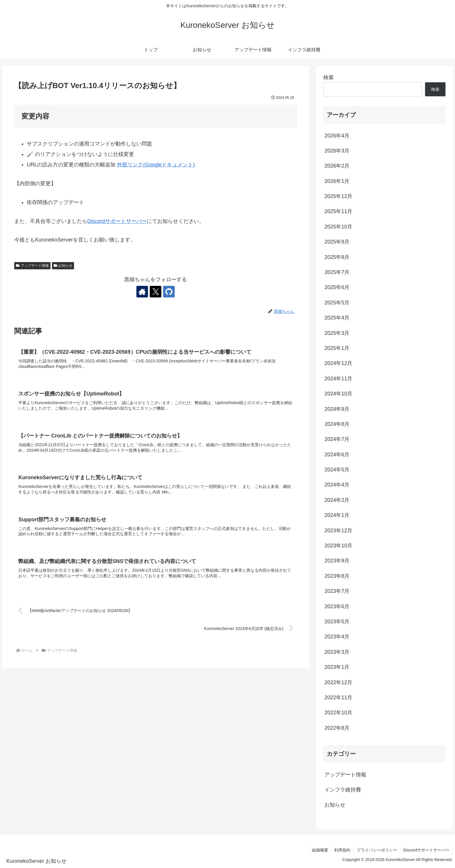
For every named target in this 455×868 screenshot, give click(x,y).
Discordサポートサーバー (117, 221)
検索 (328, 77)
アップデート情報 (32, 266)
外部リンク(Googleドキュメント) (156, 165)
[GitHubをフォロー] (169, 292)
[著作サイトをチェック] (142, 292)
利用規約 (342, 850)
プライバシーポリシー (377, 850)
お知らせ (63, 266)
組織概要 (320, 850)
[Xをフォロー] (156, 292)
